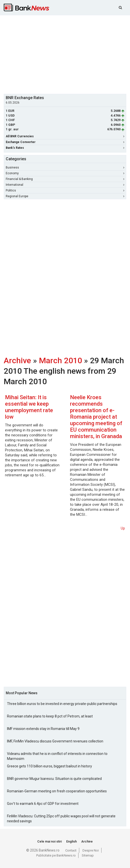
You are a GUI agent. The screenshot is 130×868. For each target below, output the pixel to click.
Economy (65, 173)
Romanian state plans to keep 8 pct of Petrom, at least (50, 716)
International (65, 185)
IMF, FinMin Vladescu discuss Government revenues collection (55, 741)
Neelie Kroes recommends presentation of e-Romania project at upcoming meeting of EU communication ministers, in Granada (96, 417)
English (71, 841)
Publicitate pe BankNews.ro (56, 855)
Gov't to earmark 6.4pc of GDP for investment (43, 804)
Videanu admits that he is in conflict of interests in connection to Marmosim (57, 756)
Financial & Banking (65, 179)
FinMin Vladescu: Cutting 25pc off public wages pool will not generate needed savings (61, 819)
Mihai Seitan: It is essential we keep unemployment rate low (29, 407)
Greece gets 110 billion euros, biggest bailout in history (49, 766)
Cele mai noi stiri (49, 841)
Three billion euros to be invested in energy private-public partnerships (62, 704)
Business (65, 168)
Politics (65, 190)
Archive (17, 360)
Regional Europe (65, 196)
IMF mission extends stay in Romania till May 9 (43, 729)
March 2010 (60, 360)
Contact (71, 850)
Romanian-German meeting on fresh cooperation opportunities (57, 791)
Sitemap (88, 855)
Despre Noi (91, 850)
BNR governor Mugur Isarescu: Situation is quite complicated (54, 779)
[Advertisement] (67, 54)
